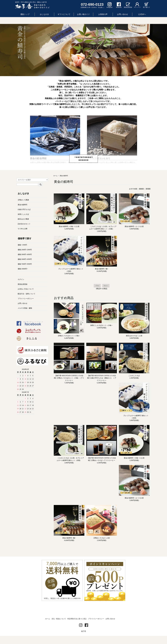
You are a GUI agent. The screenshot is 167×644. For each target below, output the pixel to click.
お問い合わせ (122, 14)
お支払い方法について (26, 297)
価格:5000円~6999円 (25, 267)
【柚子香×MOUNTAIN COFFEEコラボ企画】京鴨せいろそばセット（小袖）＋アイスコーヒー (69, 386)
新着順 (148, 197)
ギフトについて (64, 14)
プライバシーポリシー (26, 307)
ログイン (21, 287)
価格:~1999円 (22, 253)
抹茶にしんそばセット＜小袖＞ (102, 333)
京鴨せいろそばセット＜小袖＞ (69, 344)
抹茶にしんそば (23, 222)
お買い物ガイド (83, 14)
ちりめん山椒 (23, 237)
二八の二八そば (134, 384)
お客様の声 (103, 14)
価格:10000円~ (23, 277)
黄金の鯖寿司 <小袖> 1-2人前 (69, 235)
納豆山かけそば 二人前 (134, 344)
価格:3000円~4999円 (25, 262)
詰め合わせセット (24, 232)
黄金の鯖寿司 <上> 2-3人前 (134, 235)
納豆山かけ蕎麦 (23, 227)
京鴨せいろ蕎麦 (23, 208)
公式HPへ (142, 14)
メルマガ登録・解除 (25, 316)
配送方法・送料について (27, 302)
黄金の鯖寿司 (64, 184)
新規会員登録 (23, 292)
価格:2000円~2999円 (25, 258)
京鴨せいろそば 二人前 (102, 546)
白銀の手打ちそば (24, 217)
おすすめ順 (133, 197)
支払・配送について (59, 627)
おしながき (44, 14)
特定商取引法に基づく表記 (77, 627)
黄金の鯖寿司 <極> (102, 277)
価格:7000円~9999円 (25, 272)
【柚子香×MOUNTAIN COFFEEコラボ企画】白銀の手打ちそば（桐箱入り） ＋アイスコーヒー (102, 386)
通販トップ (25, 14)
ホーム (55, 184)
